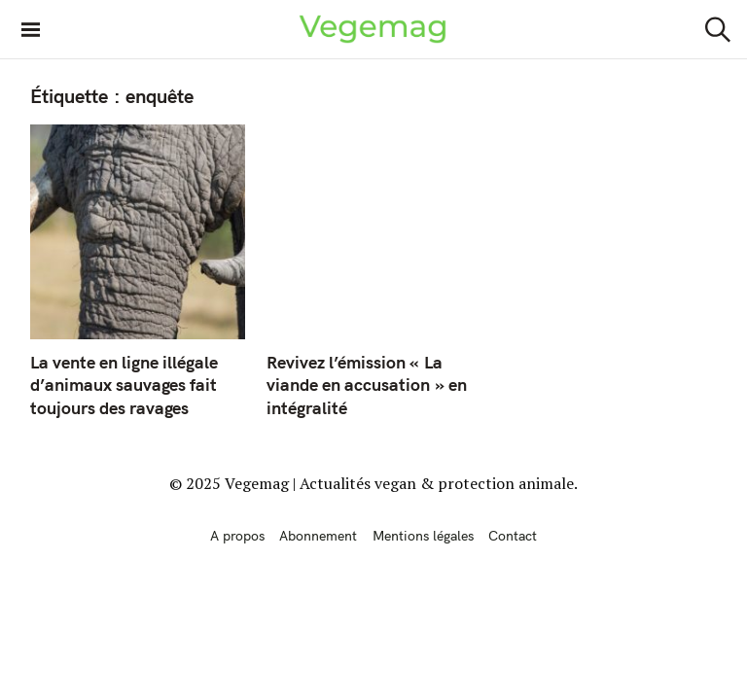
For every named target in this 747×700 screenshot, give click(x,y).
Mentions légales (423, 536)
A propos (237, 536)
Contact (513, 536)
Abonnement (318, 536)
